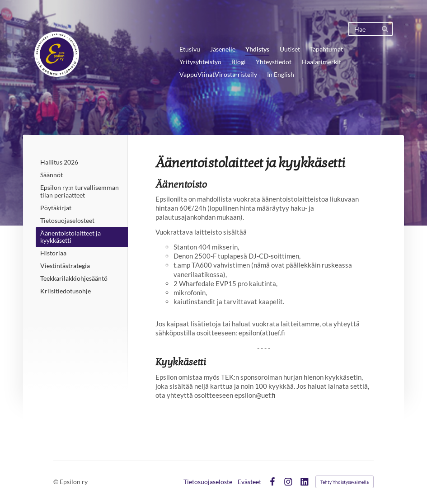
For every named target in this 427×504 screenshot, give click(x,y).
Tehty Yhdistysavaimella (345, 482)
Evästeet (249, 482)
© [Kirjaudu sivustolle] (56, 482)
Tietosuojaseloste (208, 482)
